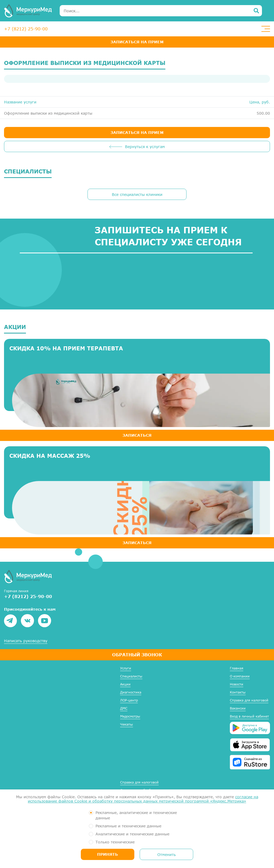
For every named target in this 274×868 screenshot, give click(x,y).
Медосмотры (130, 716)
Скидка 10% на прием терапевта (66, 348)
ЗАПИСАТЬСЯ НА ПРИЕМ (137, 132)
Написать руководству (26, 641)
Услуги (126, 668)
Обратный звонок (137, 655)
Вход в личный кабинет (249, 716)
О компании (240, 676)
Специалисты (131, 676)
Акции (125, 684)
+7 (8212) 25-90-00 (26, 29)
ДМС (124, 708)
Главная (237, 668)
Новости (237, 684)
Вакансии (238, 708)
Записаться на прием (137, 42)
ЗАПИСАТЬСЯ (137, 435)
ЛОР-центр (129, 700)
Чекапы (127, 724)
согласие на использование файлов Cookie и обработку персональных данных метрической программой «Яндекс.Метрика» (143, 799)
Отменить (167, 855)
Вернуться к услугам (145, 147)
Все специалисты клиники (137, 194)
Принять (108, 854)
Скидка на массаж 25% (50, 456)
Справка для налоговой (249, 700)
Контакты (238, 692)
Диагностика (131, 692)
